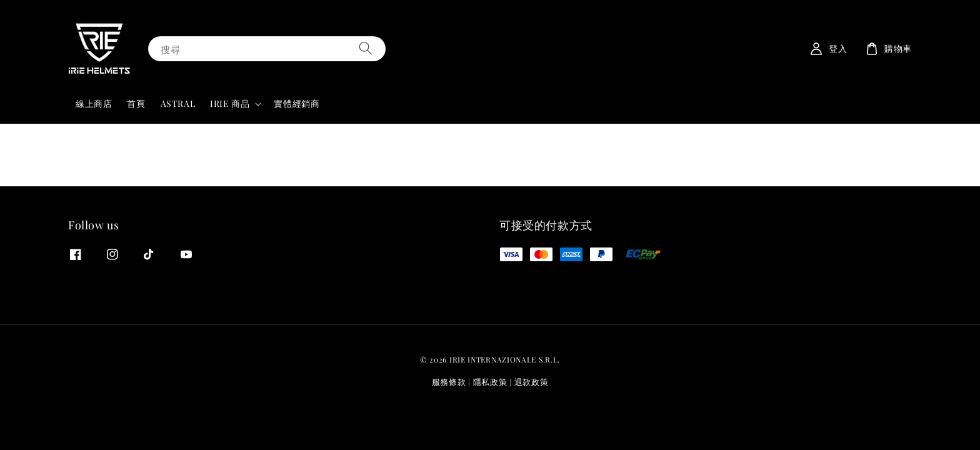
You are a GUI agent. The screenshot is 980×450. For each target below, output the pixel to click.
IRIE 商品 (230, 104)
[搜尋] (366, 48)
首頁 (136, 103)
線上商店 (94, 103)
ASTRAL (178, 103)
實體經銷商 (297, 103)
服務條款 (449, 382)
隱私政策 (490, 382)
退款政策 (532, 382)
